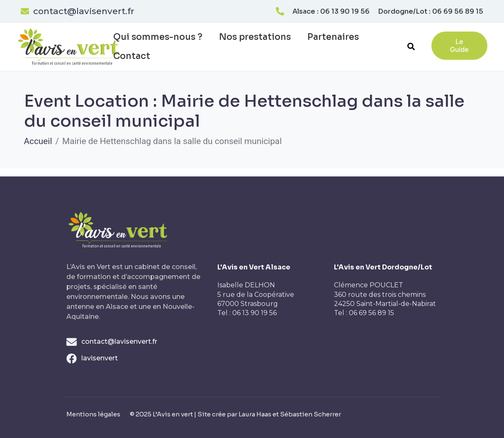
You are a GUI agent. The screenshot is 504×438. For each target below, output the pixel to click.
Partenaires (333, 37)
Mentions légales (93, 414)
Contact (132, 56)
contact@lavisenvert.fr (84, 11)
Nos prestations (255, 37)
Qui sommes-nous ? (158, 37)
